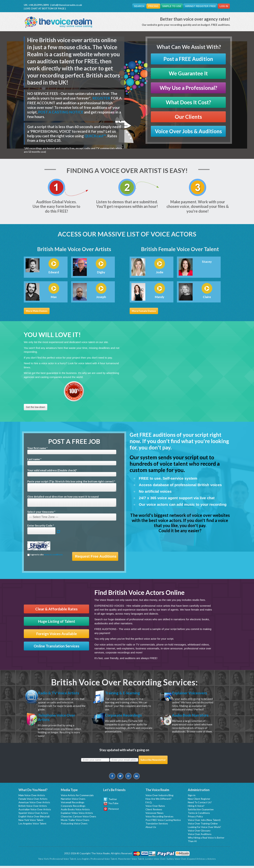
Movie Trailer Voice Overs (75, 822)
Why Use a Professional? (188, 88)
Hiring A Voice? (196, 808)
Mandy (160, 297)
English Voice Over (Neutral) (34, 819)
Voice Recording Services (159, 819)
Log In (223, 6)
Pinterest (111, 811)
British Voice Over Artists (33, 808)
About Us (151, 829)
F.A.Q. (149, 804)
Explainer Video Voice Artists (77, 815)
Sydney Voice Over (176, 861)
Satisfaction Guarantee (201, 811)
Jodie (160, 272)
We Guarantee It (188, 73)
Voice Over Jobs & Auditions (188, 131)
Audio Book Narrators (193, 716)
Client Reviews (154, 811)
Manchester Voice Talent (131, 861)
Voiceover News (155, 815)
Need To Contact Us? (200, 804)
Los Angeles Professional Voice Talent (97, 861)
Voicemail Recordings (73, 804)
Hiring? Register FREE (199, 6)
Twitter (110, 801)
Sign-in (192, 797)
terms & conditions (53, 555)
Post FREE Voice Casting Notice (163, 822)
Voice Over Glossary (199, 833)
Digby (101, 272)
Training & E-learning (125, 693)
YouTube (111, 805)
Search (136, 6)
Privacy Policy (195, 819)
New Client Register (199, 801)
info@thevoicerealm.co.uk (67, 5)
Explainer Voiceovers (192, 693)
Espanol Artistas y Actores (202, 861)
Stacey (207, 262)
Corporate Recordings (126, 716)
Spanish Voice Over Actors (33, 815)
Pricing (150, 6)
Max (54, 297)
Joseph (101, 297)
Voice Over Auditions (200, 836)
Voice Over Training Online (203, 826)
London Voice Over (155, 861)
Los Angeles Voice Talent (32, 826)
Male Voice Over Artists (32, 797)
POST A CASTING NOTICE (61, 112)
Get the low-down (36, 407)
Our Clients (188, 117)
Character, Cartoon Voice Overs (78, 819)
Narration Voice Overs (73, 801)
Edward (54, 272)
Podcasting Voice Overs (74, 826)
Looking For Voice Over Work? (204, 829)
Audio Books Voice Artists (75, 811)
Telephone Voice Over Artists (59, 719)
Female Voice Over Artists (33, 801)
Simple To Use (170, 6)
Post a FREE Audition (188, 59)
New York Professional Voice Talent (57, 861)
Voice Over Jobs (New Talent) (204, 822)
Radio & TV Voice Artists (62, 693)
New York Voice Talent (31, 822)
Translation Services (157, 826)
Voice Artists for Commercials (77, 797)
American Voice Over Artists (34, 804)
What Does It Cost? (188, 102)
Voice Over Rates (155, 808)
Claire (207, 297)
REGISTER (101, 98)
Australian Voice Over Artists (35, 811)
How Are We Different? (158, 801)
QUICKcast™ (95, 136)
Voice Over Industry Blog (159, 797)
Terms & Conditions (199, 815)
